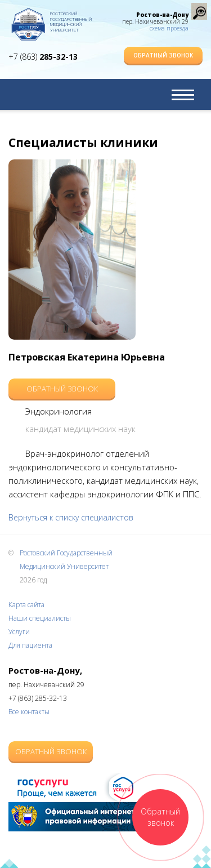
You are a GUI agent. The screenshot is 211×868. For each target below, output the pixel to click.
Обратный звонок (163, 55)
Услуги (19, 632)
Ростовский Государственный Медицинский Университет (71, 20)
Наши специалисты (40, 618)
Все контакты (29, 712)
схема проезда (169, 28)
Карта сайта (26, 605)
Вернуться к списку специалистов (71, 517)
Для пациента (30, 645)
